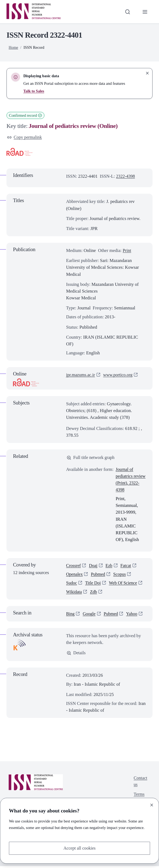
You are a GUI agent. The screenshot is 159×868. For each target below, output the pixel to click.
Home (13, 47)
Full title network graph (91, 458)
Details (76, 655)
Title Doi (93, 584)
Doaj (94, 566)
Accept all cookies (79, 848)
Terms (139, 797)
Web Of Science (124, 584)
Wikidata (74, 593)
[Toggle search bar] (127, 12)
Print (127, 251)
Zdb (94, 593)
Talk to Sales (34, 91)
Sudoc (72, 584)
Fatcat (127, 566)
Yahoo (133, 615)
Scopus (121, 576)
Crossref (74, 566)
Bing (70, 615)
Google (90, 615)
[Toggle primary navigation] (145, 12)
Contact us (140, 783)
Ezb (110, 566)
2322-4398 (126, 176)
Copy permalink (25, 137)
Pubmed (99, 576)
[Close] (152, 805)
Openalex (75, 576)
